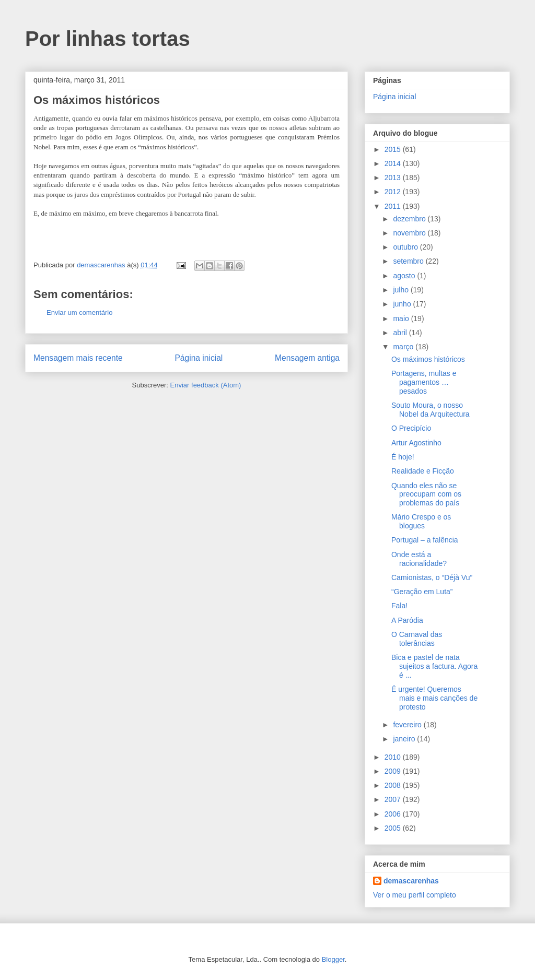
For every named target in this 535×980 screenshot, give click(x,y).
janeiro (405, 739)
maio (402, 318)
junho (403, 304)
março (404, 347)
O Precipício (411, 428)
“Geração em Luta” (422, 592)
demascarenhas (411, 881)
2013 (394, 178)
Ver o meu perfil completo (415, 895)
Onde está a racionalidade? (419, 559)
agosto (405, 276)
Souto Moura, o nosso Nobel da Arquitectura (431, 410)
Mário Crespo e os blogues (421, 521)
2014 (394, 163)
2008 (394, 785)
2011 (394, 206)
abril (401, 333)
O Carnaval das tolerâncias (417, 639)
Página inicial (199, 358)
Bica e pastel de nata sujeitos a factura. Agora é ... (434, 666)
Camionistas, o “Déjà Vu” (432, 577)
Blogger (333, 959)
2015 (394, 149)
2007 (394, 799)
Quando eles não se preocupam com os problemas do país (426, 494)
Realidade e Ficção (423, 471)
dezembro (410, 219)
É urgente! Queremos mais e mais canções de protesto (434, 698)
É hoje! (403, 457)
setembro (409, 261)
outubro (406, 247)
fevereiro (408, 725)
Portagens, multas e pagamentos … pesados (424, 382)
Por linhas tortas (108, 39)
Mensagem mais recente (78, 358)
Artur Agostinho (416, 443)
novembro (410, 233)
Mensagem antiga (307, 358)
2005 (394, 828)
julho (402, 290)
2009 (394, 771)
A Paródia (407, 620)
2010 (394, 757)
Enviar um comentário (79, 312)
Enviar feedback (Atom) (206, 385)
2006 (394, 814)
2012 (394, 192)
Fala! (399, 606)
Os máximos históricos (428, 359)
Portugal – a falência (425, 540)
